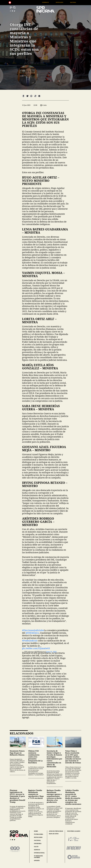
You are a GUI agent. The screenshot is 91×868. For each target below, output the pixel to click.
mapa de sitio (54, 834)
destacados (38, 837)
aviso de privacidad (56, 831)
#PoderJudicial (30, 641)
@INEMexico (32, 633)
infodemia (38, 844)
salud (36, 847)
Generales (50, 2)
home (36, 831)
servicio (37, 850)
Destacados (64, 2)
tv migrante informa (38, 857)
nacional (37, 840)
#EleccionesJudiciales (33, 630)
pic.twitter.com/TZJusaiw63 (36, 648)
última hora (39, 834)
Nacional (78, 2)
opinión (37, 861)
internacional (39, 853)
